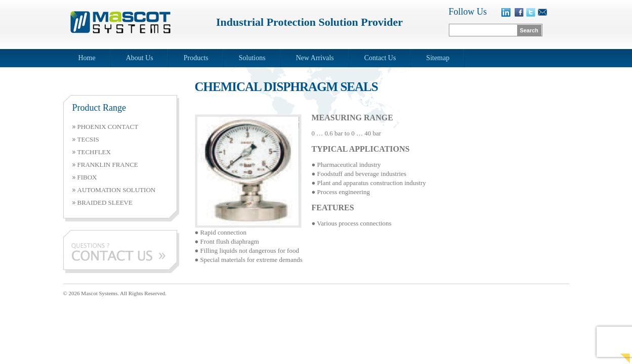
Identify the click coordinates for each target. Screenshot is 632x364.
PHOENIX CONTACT (108, 127)
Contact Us (380, 58)
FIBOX (87, 177)
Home (87, 58)
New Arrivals (315, 58)
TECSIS (88, 139)
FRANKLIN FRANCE (108, 165)
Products (196, 58)
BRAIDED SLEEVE (105, 202)
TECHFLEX (94, 152)
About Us (140, 58)
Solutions (252, 58)
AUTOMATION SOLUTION (117, 190)
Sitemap (438, 58)
